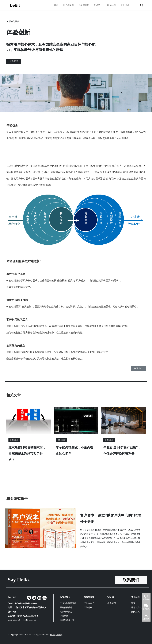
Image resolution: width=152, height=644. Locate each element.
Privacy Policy (56, 635)
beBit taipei (14, 620)
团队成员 (135, 612)
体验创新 (64, 616)
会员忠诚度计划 (67, 620)
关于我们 (125, 5)
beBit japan (30, 620)
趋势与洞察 (84, 5)
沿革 (133, 603)
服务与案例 (68, 5)
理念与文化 (136, 608)
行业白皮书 (89, 603)
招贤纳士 (98, 5)
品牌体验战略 (66, 608)
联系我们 (111, 5)
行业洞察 (88, 608)
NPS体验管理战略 (68, 603)
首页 (56, 5)
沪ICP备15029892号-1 (28, 616)
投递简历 (112, 603)
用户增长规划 (66, 612)
